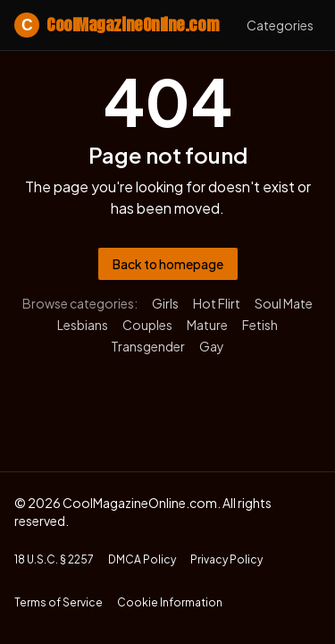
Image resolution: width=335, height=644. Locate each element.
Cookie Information (170, 602)
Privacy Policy (226, 559)
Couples (147, 325)
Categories (280, 25)
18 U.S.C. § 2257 (54, 559)
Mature (207, 325)
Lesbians (83, 325)
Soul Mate (284, 303)
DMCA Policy (142, 559)
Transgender (148, 346)
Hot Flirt (217, 303)
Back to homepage (168, 264)
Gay (212, 346)
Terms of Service (59, 602)
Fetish (260, 325)
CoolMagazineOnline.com (116, 25)
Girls (165, 303)
